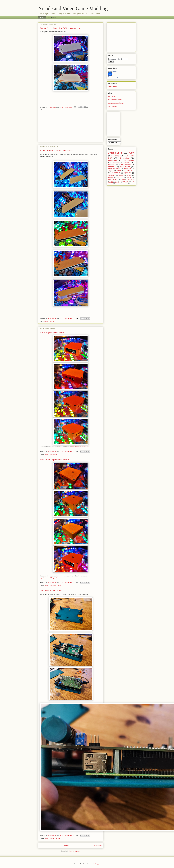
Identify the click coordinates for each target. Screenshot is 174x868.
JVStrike (118, 183)
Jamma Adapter (114, 174)
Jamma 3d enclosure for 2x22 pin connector (60, 28)
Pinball (111, 177)
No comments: (69, 318)
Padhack (127, 162)
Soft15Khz (125, 183)
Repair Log (124, 181)
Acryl (132, 153)
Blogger (97, 864)
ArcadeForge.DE (113, 72)
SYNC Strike (57, 585)
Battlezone (127, 172)
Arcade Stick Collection (116, 103)
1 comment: (69, 107)
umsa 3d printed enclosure (52, 332)
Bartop (116, 156)
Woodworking (129, 160)
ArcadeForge (52, 18)
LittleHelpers (130, 170)
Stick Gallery (112, 106)
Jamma (52, 110)
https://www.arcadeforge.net (80, 447)
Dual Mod (112, 164)
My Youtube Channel (115, 100)
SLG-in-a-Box (113, 179)
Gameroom (113, 160)
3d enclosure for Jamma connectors (56, 151)
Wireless (127, 174)
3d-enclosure (49, 454)
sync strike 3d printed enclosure (55, 460)
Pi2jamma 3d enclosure (51, 591)
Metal (121, 176)
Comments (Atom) (75, 851)
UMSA (55, 454)
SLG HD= (114, 181)
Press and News (114, 169)
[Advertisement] (71, 127)
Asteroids (111, 176)
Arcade (47, 110)
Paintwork (128, 169)
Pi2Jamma (56, 838)
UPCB (119, 170)
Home (42, 18)
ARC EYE (120, 177)
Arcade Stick (115, 153)
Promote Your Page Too (114, 77)
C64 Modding (125, 164)
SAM (129, 176)
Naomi (129, 177)
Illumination (124, 158)
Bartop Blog (112, 96)
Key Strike (131, 179)
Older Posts (97, 846)
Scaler (110, 170)
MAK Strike (125, 167)
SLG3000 (116, 162)
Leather (111, 167)
